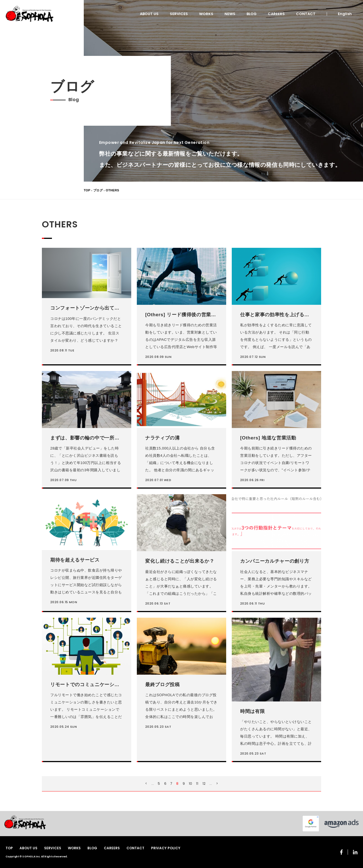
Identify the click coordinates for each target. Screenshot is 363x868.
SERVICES (179, 14)
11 (197, 783)
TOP (87, 190)
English (345, 14)
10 (190, 783)
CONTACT (306, 14)
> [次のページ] (217, 783)
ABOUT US (149, 14)
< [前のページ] (146, 783)
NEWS (230, 14)
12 (204, 783)
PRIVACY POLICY (166, 848)
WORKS (206, 14)
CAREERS (276, 14)
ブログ (98, 190)
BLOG (252, 14)
